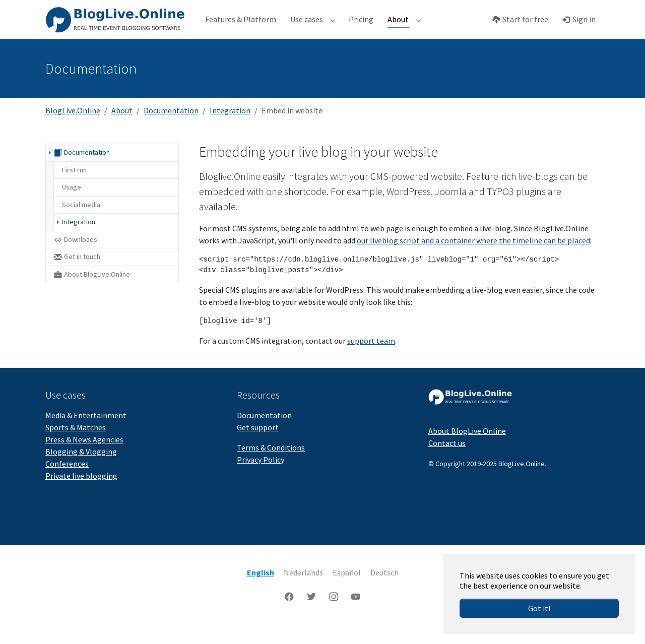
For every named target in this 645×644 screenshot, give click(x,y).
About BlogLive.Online (467, 447)
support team (371, 357)
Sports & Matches (76, 443)
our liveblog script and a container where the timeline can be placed (473, 256)
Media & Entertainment (86, 431)
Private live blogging (81, 492)
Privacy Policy (261, 476)
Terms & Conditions (271, 464)
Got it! (539, 608)
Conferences (67, 480)
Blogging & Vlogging (81, 468)
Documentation (264, 431)
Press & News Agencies (84, 456)
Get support (258, 443)
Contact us (447, 459)
